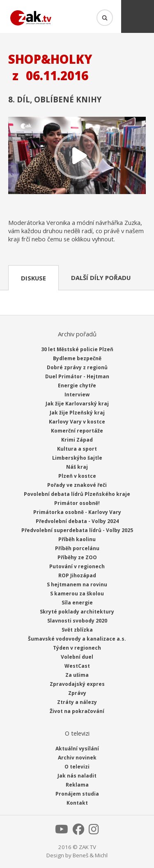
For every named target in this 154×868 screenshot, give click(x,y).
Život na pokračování (77, 711)
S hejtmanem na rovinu (77, 584)
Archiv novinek (77, 758)
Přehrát (77, 156)
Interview (77, 395)
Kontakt (77, 803)
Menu (138, 16)
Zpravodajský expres (77, 684)
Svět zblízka (77, 630)
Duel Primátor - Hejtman (77, 376)
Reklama (77, 785)
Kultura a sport (77, 449)
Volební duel (77, 657)
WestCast (77, 666)
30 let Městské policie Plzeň (77, 349)
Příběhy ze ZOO (77, 557)
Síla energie (77, 603)
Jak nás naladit (77, 776)
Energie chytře (77, 385)
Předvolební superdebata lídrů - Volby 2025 (77, 530)
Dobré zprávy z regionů (77, 367)
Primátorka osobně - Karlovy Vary (77, 512)
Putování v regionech (77, 566)
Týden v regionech (77, 648)
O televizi (77, 767)
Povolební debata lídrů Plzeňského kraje (77, 494)
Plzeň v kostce (77, 476)
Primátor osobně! (77, 503)
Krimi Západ (77, 440)
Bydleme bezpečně (77, 358)
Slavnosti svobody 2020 (77, 621)
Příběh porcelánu (77, 548)
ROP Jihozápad (77, 575)
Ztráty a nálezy (77, 702)
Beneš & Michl (90, 855)
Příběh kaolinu (77, 539)
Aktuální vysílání (77, 749)
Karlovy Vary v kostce (77, 422)
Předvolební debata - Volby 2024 (77, 521)
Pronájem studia (77, 794)
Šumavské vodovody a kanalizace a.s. (77, 639)
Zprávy (77, 693)
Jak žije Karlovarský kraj (77, 404)
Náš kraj (77, 467)
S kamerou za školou (77, 594)
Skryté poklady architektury (77, 612)
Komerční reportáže (77, 431)
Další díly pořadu (101, 278)
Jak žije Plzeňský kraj (77, 413)
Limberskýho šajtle (77, 458)
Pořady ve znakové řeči (77, 485)
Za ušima (77, 675)
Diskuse (33, 278)
